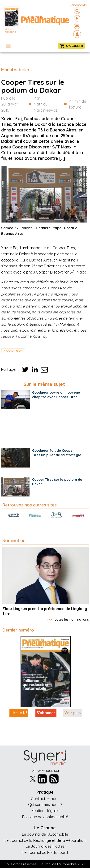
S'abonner (46, 713)
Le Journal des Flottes (45, 846)
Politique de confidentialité (45, 817)
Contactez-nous (45, 799)
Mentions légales (45, 811)
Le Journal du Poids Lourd (45, 852)
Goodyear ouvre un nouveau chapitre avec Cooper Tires (56, 395)
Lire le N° (19, 713)
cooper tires (13, 351)
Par (48, 105)
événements (77, 5)
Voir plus (73, 713)
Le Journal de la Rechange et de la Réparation (45, 840)
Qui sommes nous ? (45, 805)
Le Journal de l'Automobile (45, 834)
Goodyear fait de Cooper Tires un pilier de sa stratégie (57, 453)
